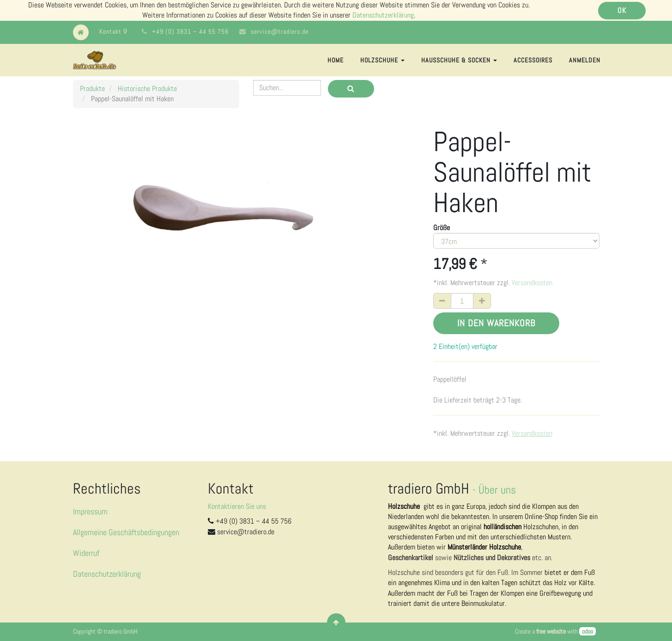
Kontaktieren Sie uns (237, 506)
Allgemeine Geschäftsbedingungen (126, 532)
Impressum (90, 511)
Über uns (497, 490)
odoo (587, 631)
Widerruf (86, 553)
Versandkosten (532, 283)
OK (622, 10)
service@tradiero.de (280, 31)
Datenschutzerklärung (383, 15)
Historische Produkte (147, 89)
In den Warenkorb (496, 323)
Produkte (92, 89)
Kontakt (113, 31)
